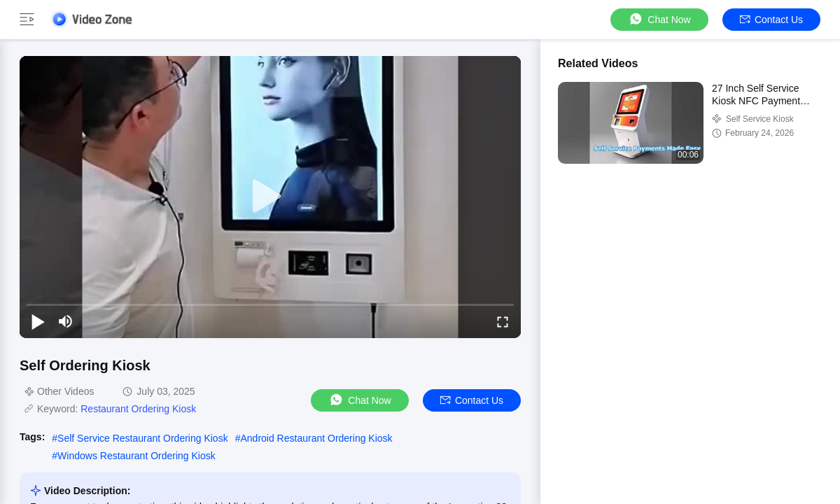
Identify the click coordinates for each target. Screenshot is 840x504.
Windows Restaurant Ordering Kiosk (136, 456)
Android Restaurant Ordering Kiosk (316, 438)
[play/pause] (38, 321)
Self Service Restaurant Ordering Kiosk (143, 438)
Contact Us (771, 20)
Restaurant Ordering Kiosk (138, 409)
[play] (270, 197)
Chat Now (659, 19)
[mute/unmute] (66, 321)
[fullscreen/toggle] (503, 321)
